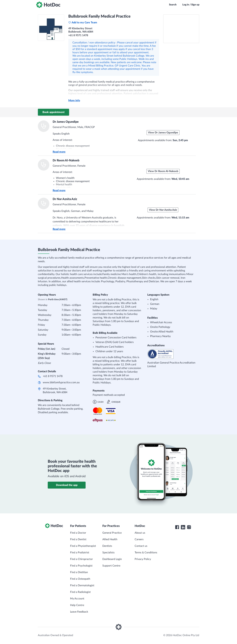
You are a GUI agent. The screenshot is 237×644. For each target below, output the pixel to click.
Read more (59, 152)
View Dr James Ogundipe (163, 133)
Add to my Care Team (83, 23)
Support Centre (111, 566)
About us (140, 533)
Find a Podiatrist (80, 553)
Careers (139, 539)
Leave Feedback (79, 612)
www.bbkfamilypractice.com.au (61, 382)
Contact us (141, 546)
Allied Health (110, 539)
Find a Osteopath (80, 579)
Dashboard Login (112, 559)
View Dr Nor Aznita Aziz (163, 210)
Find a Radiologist (80, 592)
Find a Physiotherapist (83, 546)
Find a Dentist (78, 539)
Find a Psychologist (81, 566)
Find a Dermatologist (82, 585)
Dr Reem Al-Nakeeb (66, 161)
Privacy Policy (143, 559)
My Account (77, 599)
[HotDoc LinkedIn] (183, 527)
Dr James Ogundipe (66, 122)
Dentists (107, 546)
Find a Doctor (78, 533)
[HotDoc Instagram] (189, 527)
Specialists (108, 553)
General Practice (112, 533)
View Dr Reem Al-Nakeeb (163, 171)
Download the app (67, 485)
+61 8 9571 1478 (53, 376)
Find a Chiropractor (81, 559)
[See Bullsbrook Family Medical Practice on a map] (181, 29)
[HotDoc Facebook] (177, 527)
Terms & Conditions (146, 553)
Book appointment (53, 112)
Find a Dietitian (79, 572)
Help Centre (77, 605)
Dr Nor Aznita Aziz (65, 199)
